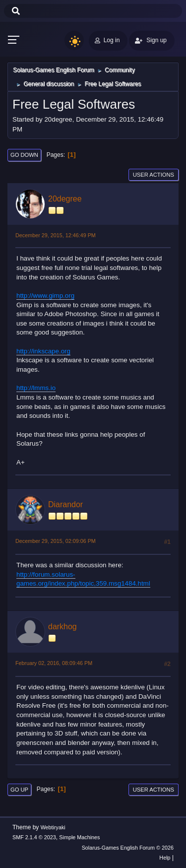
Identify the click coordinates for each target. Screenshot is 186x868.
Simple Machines (79, 837)
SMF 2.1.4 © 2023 (34, 837)
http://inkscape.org (43, 351)
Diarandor (65, 504)
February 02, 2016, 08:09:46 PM (54, 663)
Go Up (19, 790)
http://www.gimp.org (45, 296)
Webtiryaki (53, 827)
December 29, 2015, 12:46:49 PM (56, 235)
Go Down (24, 155)
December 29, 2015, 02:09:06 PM (56, 541)
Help (165, 858)
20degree (65, 199)
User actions (154, 175)
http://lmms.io (36, 388)
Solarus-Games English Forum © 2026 (128, 848)
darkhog (62, 627)
